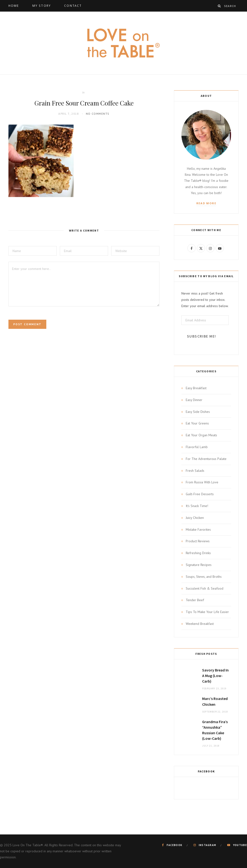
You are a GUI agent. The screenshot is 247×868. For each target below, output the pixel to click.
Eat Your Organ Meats (201, 435)
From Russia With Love (202, 482)
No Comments (98, 114)
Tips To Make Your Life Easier (207, 612)
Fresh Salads (195, 471)
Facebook (206, 771)
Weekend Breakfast (200, 624)
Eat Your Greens (197, 423)
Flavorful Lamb (197, 447)
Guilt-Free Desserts (200, 494)
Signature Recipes (199, 565)
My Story (42, 6)
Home (14, 6)
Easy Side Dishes (198, 412)
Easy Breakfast (196, 388)
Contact (73, 6)
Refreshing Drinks (198, 553)
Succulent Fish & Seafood (205, 588)
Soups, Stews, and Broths (204, 577)
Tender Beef (195, 600)
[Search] (220, 6)
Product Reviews (198, 541)
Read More (206, 203)
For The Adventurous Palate (206, 459)
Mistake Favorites (198, 529)
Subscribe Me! (201, 336)
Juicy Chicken (195, 518)
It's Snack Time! (197, 506)
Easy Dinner (194, 400)
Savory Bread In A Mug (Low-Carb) (215, 676)
